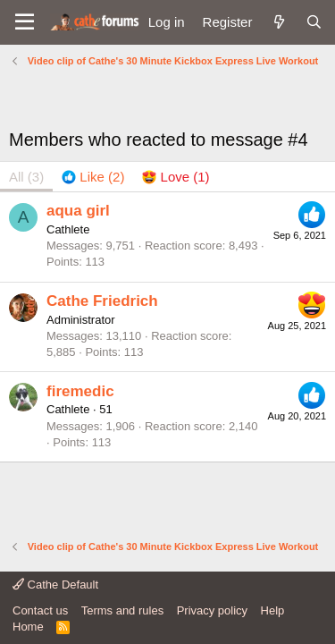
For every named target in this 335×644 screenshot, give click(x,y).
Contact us (40, 610)
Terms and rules (122, 610)
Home (28, 627)
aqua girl (78, 211)
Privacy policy (212, 610)
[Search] (314, 22)
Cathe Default (55, 585)
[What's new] (278, 22)
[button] (25, 22)
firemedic (80, 391)
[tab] (93, 177)
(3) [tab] (26, 177)
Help (273, 610)
